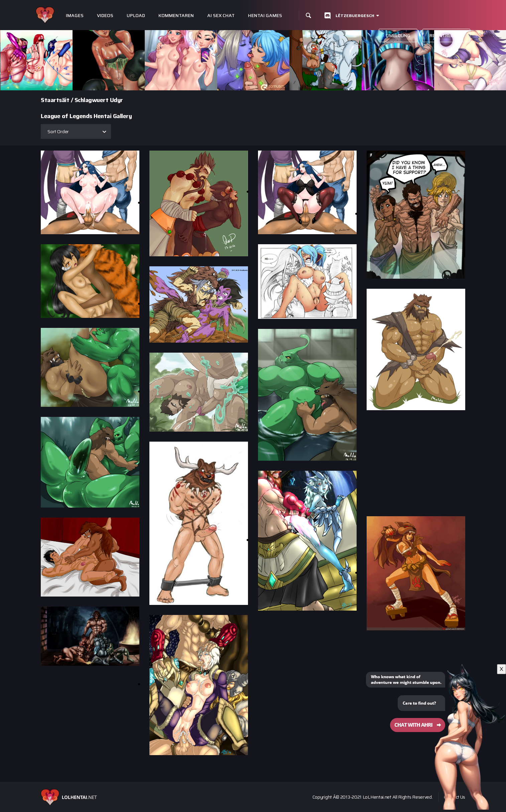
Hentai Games (265, 16)
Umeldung (398, 35)
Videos (105, 16)
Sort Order (58, 131)
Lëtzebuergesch (355, 16)
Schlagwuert (92, 100)
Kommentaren (176, 16)
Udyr (116, 100)
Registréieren (446, 35)
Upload (136, 16)
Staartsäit (55, 100)
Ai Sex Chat (221, 16)
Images (75, 16)
